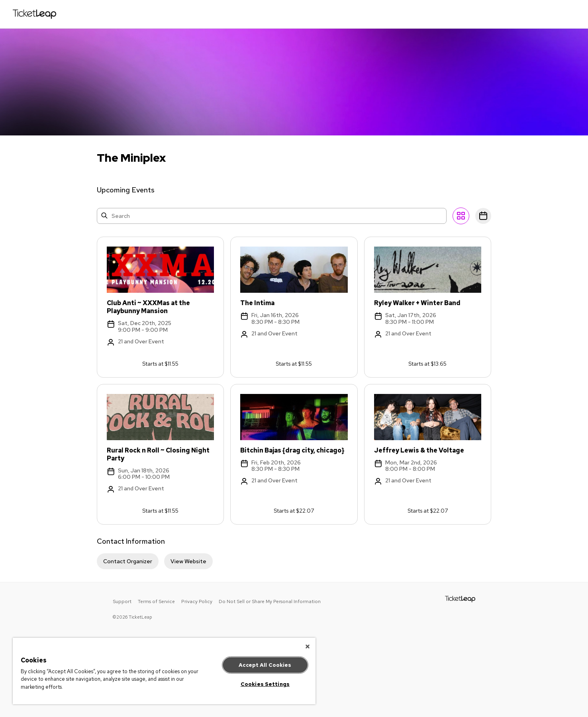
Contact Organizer (128, 561)
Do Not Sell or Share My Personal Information (270, 601)
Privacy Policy (197, 601)
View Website (188, 561)
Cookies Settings (265, 684)
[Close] (308, 646)
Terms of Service (156, 601)
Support (122, 601)
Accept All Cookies (265, 665)
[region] (164, 671)
